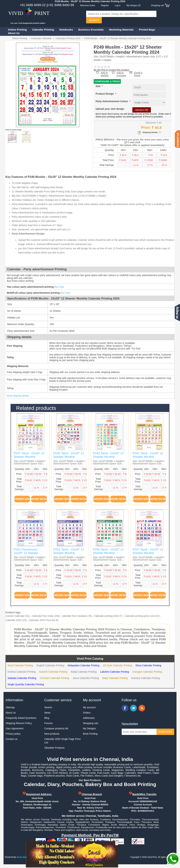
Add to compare (121, 73)
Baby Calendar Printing (115, 678)
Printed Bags (147, 30)
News (47, 713)
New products (52, 734)
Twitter (133, 708)
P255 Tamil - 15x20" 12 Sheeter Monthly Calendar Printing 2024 (108, 553)
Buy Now (59, 287)
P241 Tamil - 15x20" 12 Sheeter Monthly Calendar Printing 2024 (148, 457)
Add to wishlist (105, 74)
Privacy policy (13, 734)
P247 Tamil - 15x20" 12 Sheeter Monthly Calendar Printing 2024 (29, 457)
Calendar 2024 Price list (42, 620)
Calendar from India (42, 616)
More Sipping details (18, 396)
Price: (146, 127)
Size (98, 86)
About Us (14, 33)
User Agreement (15, 728)
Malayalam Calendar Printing (83, 665)
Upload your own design (110, 109)
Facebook (125, 708)
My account (89, 707)
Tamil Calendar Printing (20, 665)
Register (105, 5)
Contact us (12, 739)
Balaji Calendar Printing (84, 672)
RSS (142, 708)
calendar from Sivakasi (74, 616)
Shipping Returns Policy (19, 723)
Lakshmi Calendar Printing (115, 672)
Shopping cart (91, 723)
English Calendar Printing (50, 665)
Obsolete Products (54, 748)
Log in (118, 5)
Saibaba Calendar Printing (22, 678)
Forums (48, 723)
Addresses (89, 718)
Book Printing (90, 734)
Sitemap (10, 707)
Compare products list (56, 728)
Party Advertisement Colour (112, 101)
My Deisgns (89, 728)
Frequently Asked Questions (21, 718)
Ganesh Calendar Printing (53, 672)
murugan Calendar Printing (147, 672)
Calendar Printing (43, 30)
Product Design (105, 94)
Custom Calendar (15, 616)
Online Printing (17, 30)
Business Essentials (91, 30)
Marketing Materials (121, 30)
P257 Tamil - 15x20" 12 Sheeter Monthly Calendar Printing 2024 (148, 553)
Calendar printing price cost (140, 616)
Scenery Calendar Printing (145, 678)
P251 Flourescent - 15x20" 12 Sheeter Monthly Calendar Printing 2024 (26, 555)
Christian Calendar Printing (54, 678)
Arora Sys (22, 857)
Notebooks (66, 30)
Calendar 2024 (14, 620)
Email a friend (138, 72)
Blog (47, 718)
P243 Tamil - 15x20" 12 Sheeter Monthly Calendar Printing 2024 (108, 457)
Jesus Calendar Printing (86, 678)
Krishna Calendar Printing (22, 672)
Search (48, 707)
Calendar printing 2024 (106, 616)
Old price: (151, 123)
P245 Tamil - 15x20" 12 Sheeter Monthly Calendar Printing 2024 (69, 457)
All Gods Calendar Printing (117, 665)
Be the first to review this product (112, 70)
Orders (87, 713)
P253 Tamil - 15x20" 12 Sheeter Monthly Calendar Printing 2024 (69, 553)
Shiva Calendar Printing (148, 665)
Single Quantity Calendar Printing (26, 684)
